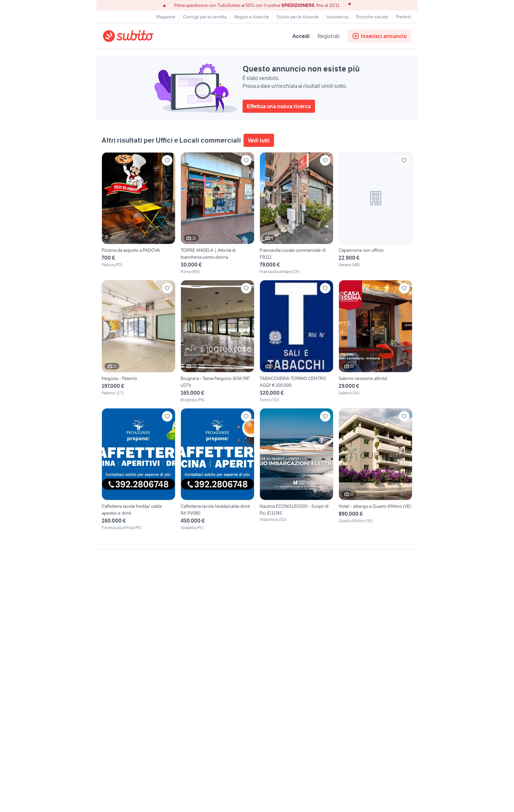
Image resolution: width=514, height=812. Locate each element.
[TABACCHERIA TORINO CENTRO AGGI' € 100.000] (297, 341)
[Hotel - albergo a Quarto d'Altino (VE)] (376, 469)
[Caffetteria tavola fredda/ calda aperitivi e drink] (138, 469)
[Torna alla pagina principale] (141, 36)
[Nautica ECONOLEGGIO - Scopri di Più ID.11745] (297, 469)
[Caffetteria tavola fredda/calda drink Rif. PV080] (217, 469)
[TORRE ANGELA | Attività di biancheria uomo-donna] (217, 213)
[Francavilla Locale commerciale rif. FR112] (297, 213)
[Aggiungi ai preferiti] (167, 160)
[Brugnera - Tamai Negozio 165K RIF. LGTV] (217, 341)
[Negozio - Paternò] (138, 341)
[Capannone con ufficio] (376, 213)
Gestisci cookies (119, 649)
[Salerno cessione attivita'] (376, 341)
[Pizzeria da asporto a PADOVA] (138, 213)
